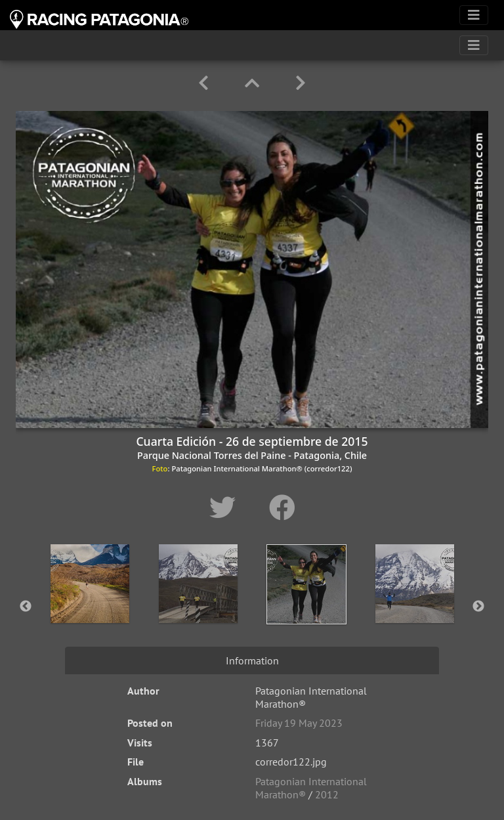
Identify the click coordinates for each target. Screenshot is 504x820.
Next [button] (478, 607)
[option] (90, 604)
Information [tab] (252, 660)
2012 (327, 794)
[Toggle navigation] (474, 15)
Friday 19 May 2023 (299, 723)
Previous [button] (26, 607)
